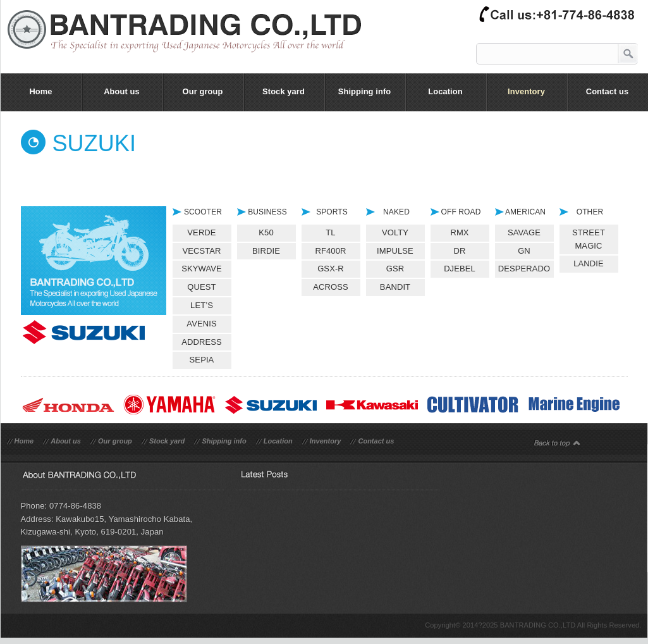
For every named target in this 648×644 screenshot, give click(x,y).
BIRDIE (266, 251)
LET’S (202, 305)
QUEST (201, 287)
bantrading (191, 40)
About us (66, 441)
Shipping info (224, 441)
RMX (459, 232)
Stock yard (167, 441)
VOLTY (395, 232)
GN (524, 251)
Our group (115, 441)
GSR (395, 269)
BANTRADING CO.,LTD (538, 625)
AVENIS (201, 324)
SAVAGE (524, 232)
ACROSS (331, 287)
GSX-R (331, 269)
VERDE (201, 232)
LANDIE (589, 263)
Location (278, 441)
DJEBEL (460, 269)
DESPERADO (524, 269)
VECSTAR (201, 251)
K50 (266, 232)
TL (330, 232)
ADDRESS (202, 342)
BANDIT (395, 287)
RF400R (330, 251)
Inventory (326, 441)
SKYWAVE (202, 269)
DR (460, 251)
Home (24, 441)
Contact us (376, 441)
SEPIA (202, 360)
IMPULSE (395, 251)
